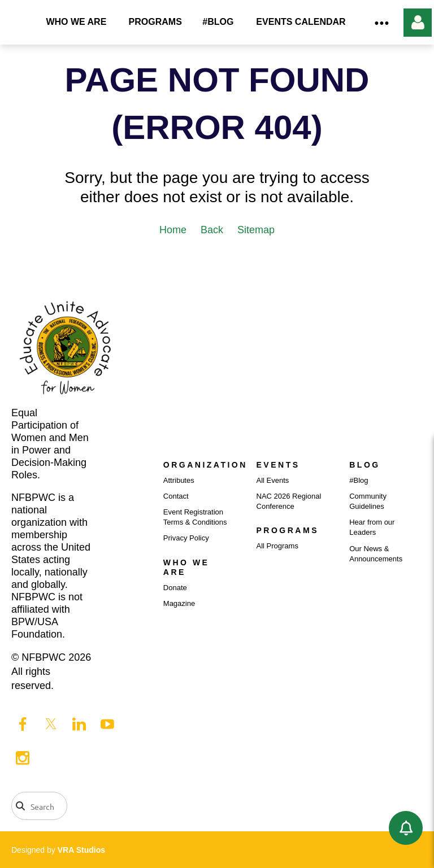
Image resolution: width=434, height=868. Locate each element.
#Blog (359, 480)
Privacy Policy (186, 538)
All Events (273, 480)
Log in (418, 23)
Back (212, 230)
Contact (176, 496)
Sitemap (256, 230)
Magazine (179, 603)
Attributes (179, 480)
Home (173, 230)
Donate (175, 588)
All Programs (277, 546)
